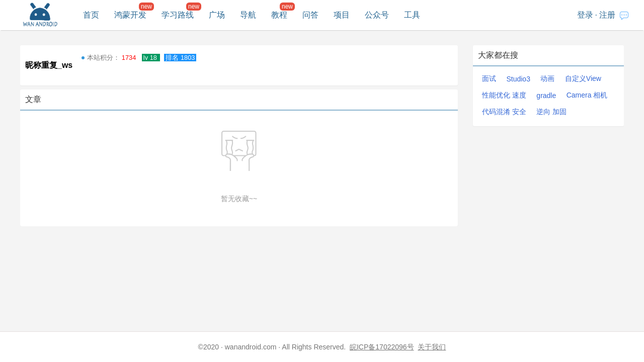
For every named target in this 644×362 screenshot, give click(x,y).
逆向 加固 (551, 112)
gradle (546, 96)
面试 (489, 78)
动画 (547, 78)
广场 (217, 15)
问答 (310, 15)
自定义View (583, 78)
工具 (412, 15)
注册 (607, 15)
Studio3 (518, 79)
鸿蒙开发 (130, 15)
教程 (279, 15)
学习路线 (178, 15)
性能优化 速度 (504, 95)
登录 (585, 15)
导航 (248, 15)
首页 (91, 15)
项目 (342, 15)
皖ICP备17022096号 (382, 347)
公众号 (377, 15)
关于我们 (432, 347)
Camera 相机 (587, 95)
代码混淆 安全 (504, 112)
